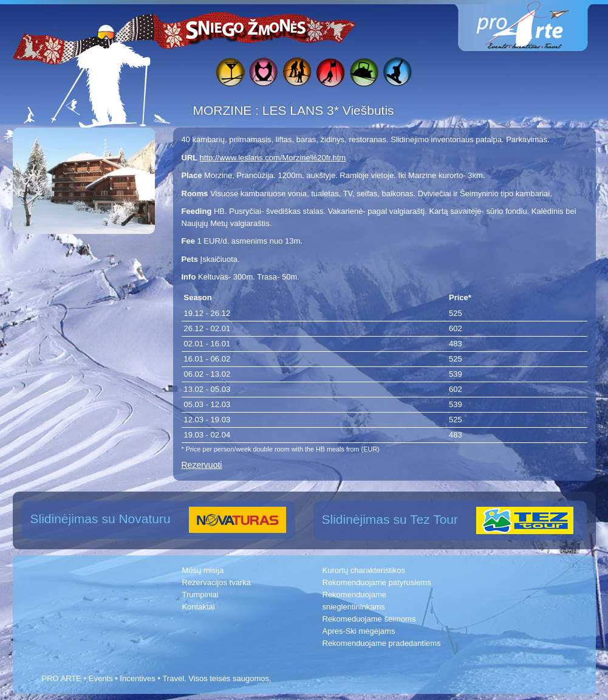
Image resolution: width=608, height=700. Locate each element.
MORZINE (224, 110)
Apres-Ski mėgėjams (359, 631)
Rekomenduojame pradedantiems (382, 643)
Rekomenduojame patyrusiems (377, 582)
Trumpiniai (200, 595)
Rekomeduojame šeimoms (369, 619)
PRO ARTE (62, 678)
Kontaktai (199, 607)
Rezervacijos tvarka (217, 582)
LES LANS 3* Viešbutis (328, 110)
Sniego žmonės (247, 28)
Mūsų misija (203, 570)
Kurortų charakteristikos (364, 570)
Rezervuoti (202, 465)
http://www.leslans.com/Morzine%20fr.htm (273, 158)
